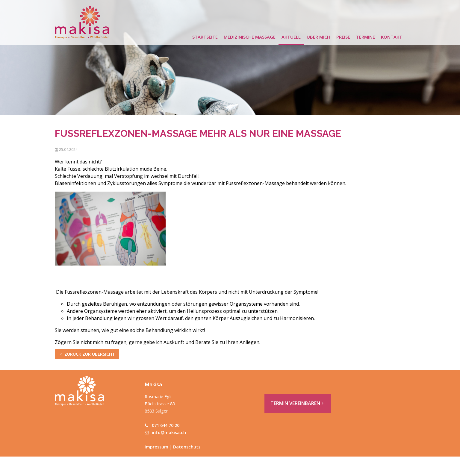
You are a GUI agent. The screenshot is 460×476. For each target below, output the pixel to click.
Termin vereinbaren (298, 403)
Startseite (205, 37)
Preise (343, 37)
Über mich (318, 37)
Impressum (156, 447)
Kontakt (392, 37)
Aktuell (291, 37)
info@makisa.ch (165, 432)
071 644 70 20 (162, 425)
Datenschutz (187, 447)
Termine (366, 37)
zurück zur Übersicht (87, 354)
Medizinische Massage (250, 37)
